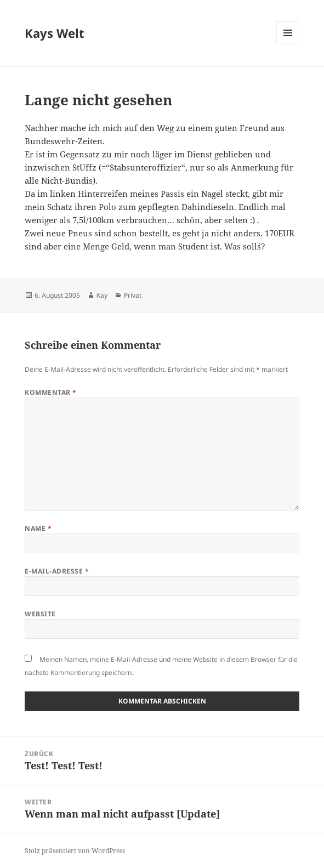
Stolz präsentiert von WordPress (75, 851)
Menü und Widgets (288, 44)
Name (38, 528)
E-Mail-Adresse (57, 571)
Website (40, 614)
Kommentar (50, 392)
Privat (133, 295)
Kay (102, 295)
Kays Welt (55, 33)
